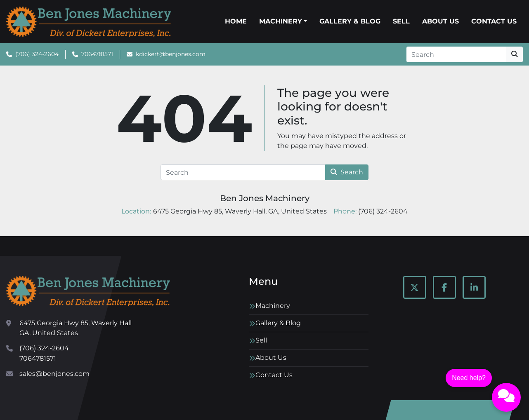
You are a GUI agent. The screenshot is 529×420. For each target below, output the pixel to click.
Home (236, 21)
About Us (440, 21)
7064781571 (97, 54)
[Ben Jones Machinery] (88, 291)
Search (347, 172)
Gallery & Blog (350, 21)
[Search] (456, 54)
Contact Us (494, 21)
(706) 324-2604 (37, 54)
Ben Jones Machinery (265, 198)
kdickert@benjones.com (171, 54)
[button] (283, 21)
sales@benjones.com (54, 374)
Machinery (281, 21)
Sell (401, 21)
